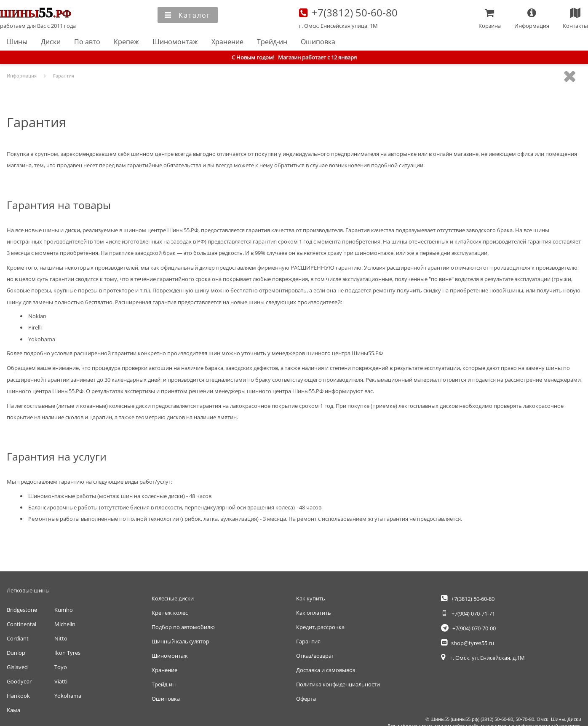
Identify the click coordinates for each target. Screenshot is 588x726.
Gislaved (17, 667)
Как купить (311, 598)
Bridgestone (22, 610)
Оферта (306, 699)
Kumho (64, 610)
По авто (87, 42)
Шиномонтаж (175, 42)
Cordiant (18, 638)
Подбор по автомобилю (183, 627)
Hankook (18, 696)
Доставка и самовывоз (326, 670)
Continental (21, 624)
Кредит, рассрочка (320, 627)
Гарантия (308, 641)
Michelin (65, 624)
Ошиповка (318, 42)
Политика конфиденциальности (338, 684)
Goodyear (19, 681)
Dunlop (16, 653)
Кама (13, 710)
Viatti (61, 681)
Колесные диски (173, 598)
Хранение (227, 42)
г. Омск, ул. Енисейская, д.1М (483, 658)
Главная (38, 13)
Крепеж (126, 42)
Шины (17, 42)
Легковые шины (28, 590)
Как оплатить (314, 613)
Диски (51, 42)
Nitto (61, 638)
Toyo (61, 667)
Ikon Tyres (67, 653)
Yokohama (68, 696)
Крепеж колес (170, 613)
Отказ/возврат (315, 656)
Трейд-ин (272, 42)
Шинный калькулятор (180, 641)
